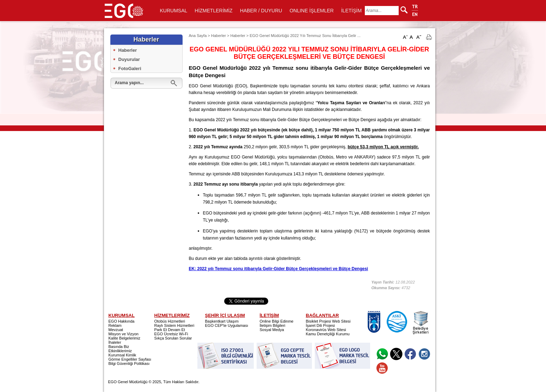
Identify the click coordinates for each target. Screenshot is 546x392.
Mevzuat (116, 330)
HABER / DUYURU (261, 11)
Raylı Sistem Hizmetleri (174, 325)
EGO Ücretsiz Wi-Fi (171, 334)
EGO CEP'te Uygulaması (227, 325)
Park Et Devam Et (170, 330)
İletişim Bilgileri (273, 325)
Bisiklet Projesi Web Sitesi (328, 321)
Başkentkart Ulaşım (222, 321)
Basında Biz (119, 347)
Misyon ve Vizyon (124, 334)
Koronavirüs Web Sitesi (326, 330)
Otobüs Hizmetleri (170, 321)
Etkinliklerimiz (120, 351)
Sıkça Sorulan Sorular (173, 338)
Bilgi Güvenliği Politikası (129, 363)
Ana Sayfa (198, 36)
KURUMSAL (174, 11)
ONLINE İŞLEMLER (311, 11)
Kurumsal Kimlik (122, 355)
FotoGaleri (130, 69)
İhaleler (115, 342)
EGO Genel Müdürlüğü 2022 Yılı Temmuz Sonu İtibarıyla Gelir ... (305, 36)
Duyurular (129, 59)
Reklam (115, 325)
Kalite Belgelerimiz (124, 338)
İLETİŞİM (351, 11)
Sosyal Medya (272, 330)
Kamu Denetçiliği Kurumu (328, 334)
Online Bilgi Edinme (277, 321)
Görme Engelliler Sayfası (130, 359)
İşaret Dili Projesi (321, 325)
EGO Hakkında (122, 321)
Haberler (128, 50)
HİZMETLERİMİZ (213, 11)
